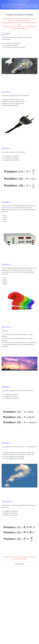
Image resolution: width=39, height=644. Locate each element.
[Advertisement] (14, 580)
